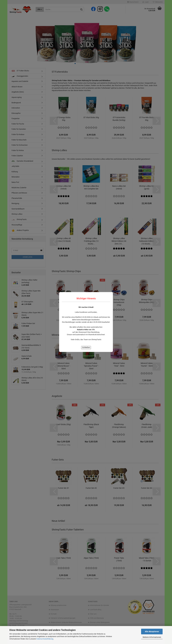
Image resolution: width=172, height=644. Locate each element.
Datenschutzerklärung (45, 639)
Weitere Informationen (152, 637)
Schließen (86, 347)
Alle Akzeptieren (152, 632)
